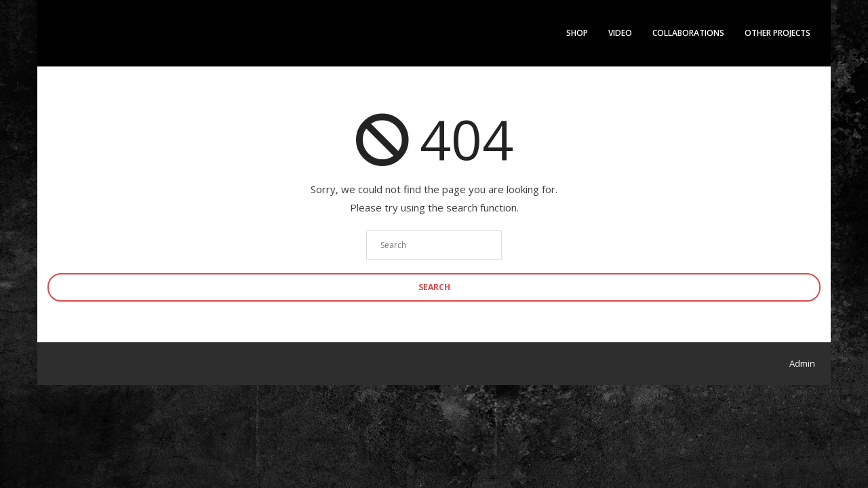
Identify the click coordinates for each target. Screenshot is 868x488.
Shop (577, 33)
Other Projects (777, 33)
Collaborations (688, 33)
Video (620, 33)
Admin (802, 363)
